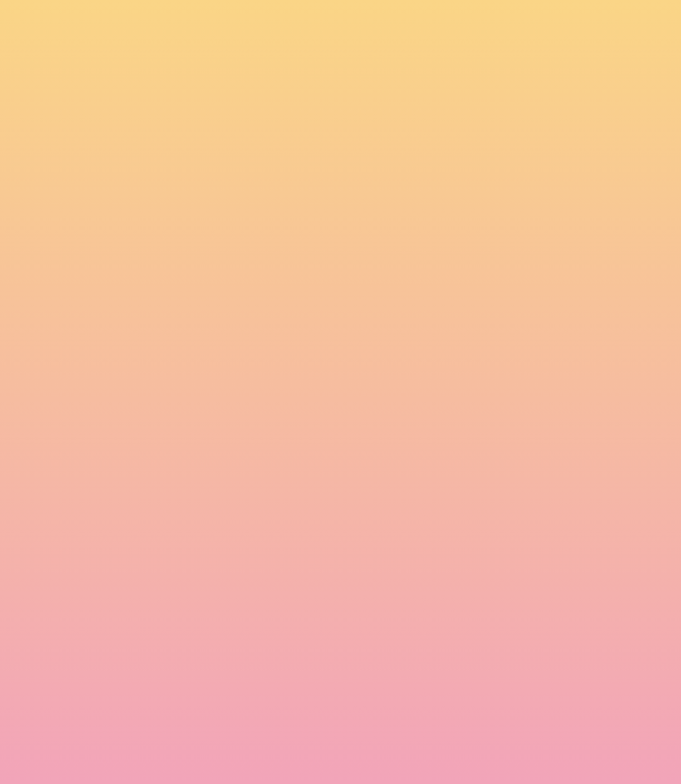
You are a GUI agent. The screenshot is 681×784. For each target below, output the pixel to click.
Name (146, 664)
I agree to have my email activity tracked (219, 726)
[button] (566, 19)
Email (357, 664)
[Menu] (636, 19)
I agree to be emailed (185, 712)
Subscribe (161, 753)
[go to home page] (103, 65)
